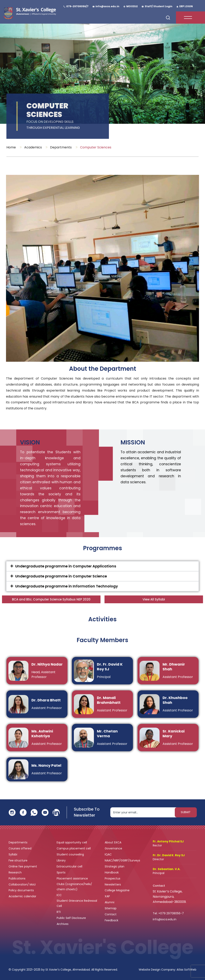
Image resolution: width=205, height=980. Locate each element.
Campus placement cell (74, 848)
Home (11, 147)
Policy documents (22, 890)
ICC (59, 895)
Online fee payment (23, 866)
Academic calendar (23, 896)
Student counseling (71, 854)
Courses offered (20, 848)
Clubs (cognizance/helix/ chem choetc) (74, 887)
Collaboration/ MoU (23, 884)
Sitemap (111, 908)
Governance (114, 848)
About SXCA (113, 842)
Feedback (112, 920)
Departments (61, 147)
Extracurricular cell (70, 866)
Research (15, 872)
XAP (107, 896)
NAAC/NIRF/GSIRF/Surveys (122, 860)
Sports (61, 872)
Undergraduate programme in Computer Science (61, 576)
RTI (59, 912)
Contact (111, 914)
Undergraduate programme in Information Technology (67, 586)
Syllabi (13, 854)
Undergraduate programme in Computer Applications (66, 566)
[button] (102, 566)
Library (62, 860)
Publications (17, 878)
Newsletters (113, 884)
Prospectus (113, 878)
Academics (33, 147)
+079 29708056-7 (171, 913)
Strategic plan (115, 866)
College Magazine (118, 890)
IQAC (109, 854)
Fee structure (18, 860)
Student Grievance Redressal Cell (77, 903)
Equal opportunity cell (72, 842)
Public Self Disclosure (71, 918)
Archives (63, 924)
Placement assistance (73, 878)
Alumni (110, 902)
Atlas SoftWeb (186, 970)
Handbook (112, 872)
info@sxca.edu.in (165, 919)
